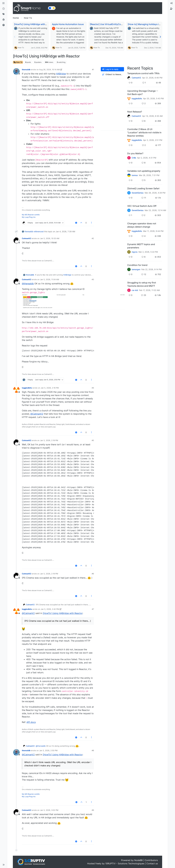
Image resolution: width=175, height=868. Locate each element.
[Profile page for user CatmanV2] (16, 240)
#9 (93, 810)
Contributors (151, 860)
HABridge (61, 74)
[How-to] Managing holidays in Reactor (148, 24)
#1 (93, 70)
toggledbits (27, 388)
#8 (93, 750)
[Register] (171, 9)
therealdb (26, 70)
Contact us (152, 863)
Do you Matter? (135, 153)
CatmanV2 (27, 238)
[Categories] (4, 3)
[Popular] (4, 20)
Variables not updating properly (144, 171)
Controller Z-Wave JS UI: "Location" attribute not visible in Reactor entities (144, 132)
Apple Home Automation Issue (68, 24)
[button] (4, 865)
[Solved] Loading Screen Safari (143, 188)
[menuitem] (171, 3)
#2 (93, 238)
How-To (21, 48)
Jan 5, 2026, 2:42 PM (50, 609)
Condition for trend (137, 265)
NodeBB (138, 860)
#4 (93, 388)
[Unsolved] (4, 25)
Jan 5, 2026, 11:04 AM (50, 279)
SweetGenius (138, 193)
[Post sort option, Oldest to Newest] (112, 75)
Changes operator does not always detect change (142, 225)
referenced (39, 231)
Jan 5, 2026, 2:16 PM (50, 388)
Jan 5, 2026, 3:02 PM (49, 810)
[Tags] (4, 14)
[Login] (171, 3)
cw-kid (135, 290)
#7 (93, 609)
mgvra (135, 252)
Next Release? (135, 112)
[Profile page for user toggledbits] (16, 390)
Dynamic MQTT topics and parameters (141, 246)
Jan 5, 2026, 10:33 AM (50, 238)
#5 (93, 440)
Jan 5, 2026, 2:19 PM (49, 574)
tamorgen (136, 269)
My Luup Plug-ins (29, 217)
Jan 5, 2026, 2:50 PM (48, 750)
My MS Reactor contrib (31, 215)
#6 (93, 574)
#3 (93, 279)
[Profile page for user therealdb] (16, 71)
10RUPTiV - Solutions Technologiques (125, 863)
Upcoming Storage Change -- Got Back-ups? (143, 93)
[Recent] (4, 9)
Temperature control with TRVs (143, 73)
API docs (31, 722)
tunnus (135, 175)
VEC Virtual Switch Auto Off (142, 206)
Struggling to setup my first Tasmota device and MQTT (142, 284)
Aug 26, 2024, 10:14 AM (49, 70)
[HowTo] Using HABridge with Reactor (34, 24)
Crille (134, 158)
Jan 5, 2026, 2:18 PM (49, 440)
